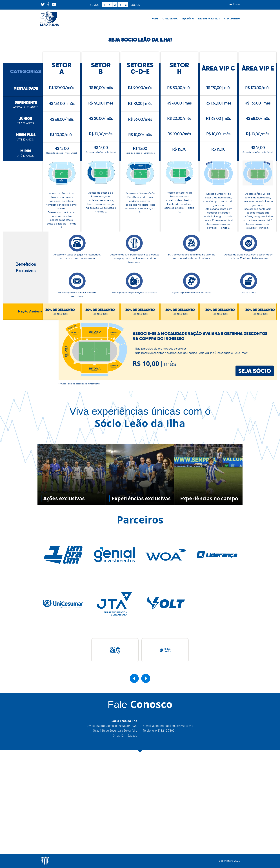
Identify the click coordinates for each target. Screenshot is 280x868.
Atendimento (232, 19)
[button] (134, 682)
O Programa (170, 19)
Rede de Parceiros (209, 19)
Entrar (234, 5)
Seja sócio (188, 19)
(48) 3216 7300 (165, 735)
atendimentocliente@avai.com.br (173, 730)
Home (155, 19)
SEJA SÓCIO (255, 375)
